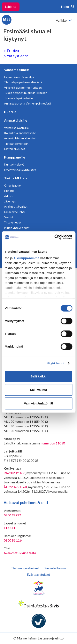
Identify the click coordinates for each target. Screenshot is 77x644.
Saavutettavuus (55, 568)
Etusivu (11, 51)
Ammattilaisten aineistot (20, 138)
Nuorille (10, 112)
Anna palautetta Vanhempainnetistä (27, 103)
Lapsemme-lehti (14, 212)
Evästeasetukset (38, 574)
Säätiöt (9, 217)
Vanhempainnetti (17, 70)
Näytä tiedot (56, 363)
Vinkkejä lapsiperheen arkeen (23, 88)
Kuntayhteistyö (14, 164)
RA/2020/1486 (14, 473)
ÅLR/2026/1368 (15, 487)
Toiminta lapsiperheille (18, 98)
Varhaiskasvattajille (16, 128)
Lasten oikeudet (15, 149)
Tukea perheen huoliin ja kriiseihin (26, 93)
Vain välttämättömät (39, 403)
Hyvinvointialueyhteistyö (20, 170)
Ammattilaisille (16, 120)
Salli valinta (38, 390)
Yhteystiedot (16, 56)
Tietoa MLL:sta (16, 178)
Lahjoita (11, 6)
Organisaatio (12, 185)
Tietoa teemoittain (16, 144)
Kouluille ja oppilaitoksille (20, 133)
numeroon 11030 (53, 443)
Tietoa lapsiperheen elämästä (23, 82)
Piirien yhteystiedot (17, 228)
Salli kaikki (38, 376)
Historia (9, 191)
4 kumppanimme (27, 258)
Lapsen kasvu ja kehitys (19, 77)
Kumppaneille (15, 157)
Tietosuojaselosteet (25, 568)
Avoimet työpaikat (16, 206)
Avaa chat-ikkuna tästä (20, 553)
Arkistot (9, 196)
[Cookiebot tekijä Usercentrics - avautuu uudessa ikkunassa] (55, 237)
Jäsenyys (10, 201)
